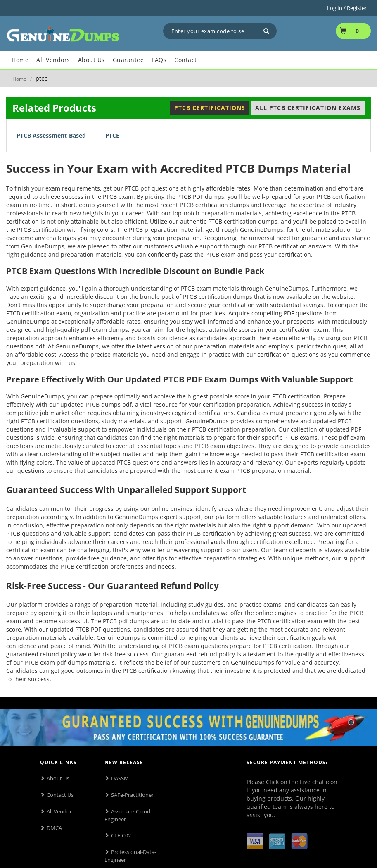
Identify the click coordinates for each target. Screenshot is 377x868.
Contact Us (60, 795)
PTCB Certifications (210, 108)
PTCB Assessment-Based (51, 135)
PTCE (112, 135)
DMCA (54, 828)
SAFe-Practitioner (132, 795)
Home (19, 79)
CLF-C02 (121, 835)
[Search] (266, 31)
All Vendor (59, 811)
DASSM (120, 778)
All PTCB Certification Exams (308, 108)
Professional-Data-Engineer (130, 856)
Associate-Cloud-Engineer (128, 815)
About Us (58, 778)
